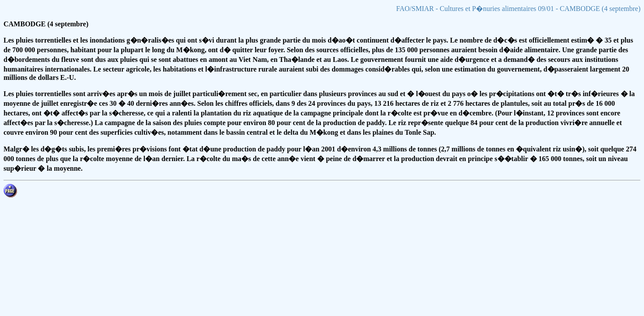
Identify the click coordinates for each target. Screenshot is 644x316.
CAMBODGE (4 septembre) (46, 24)
